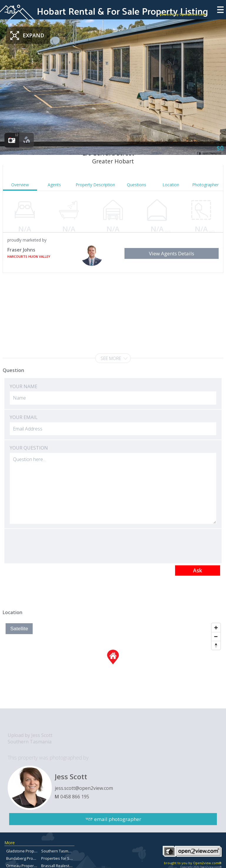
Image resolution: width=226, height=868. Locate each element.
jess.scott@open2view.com (84, 788)
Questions (137, 185)
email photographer (118, 819)
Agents (54, 185)
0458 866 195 (75, 797)
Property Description (95, 185)
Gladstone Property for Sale (31, 851)
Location (171, 185)
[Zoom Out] (216, 636)
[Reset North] (216, 645)
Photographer (205, 185)
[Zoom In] (216, 628)
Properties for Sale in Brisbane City (72, 858)
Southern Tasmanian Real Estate (70, 851)
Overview (20, 185)
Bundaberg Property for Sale (31, 858)
